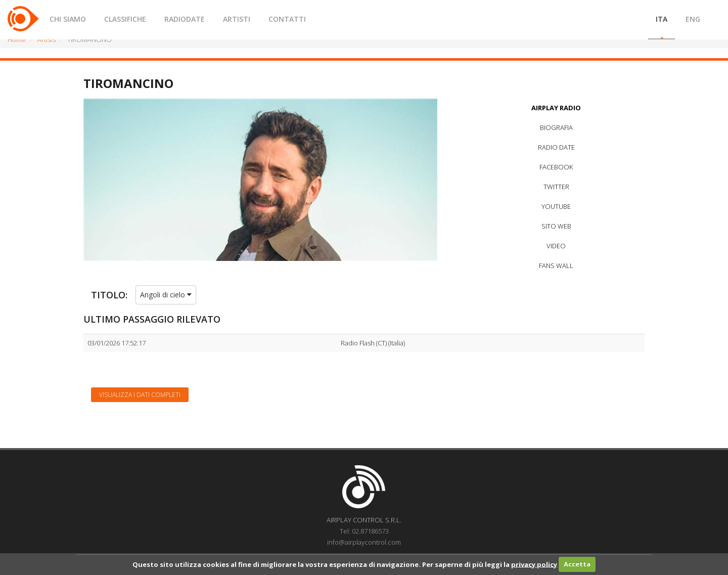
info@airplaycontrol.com (364, 542)
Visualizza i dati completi (140, 395)
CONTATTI (287, 19)
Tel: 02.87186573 (364, 531)
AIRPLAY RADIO (556, 108)
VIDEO (556, 246)
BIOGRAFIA (556, 127)
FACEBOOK (556, 167)
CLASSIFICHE (125, 19)
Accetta (577, 564)
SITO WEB (556, 226)
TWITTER (556, 187)
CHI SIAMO (68, 19)
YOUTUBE (556, 206)
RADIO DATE (556, 147)
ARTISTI (237, 19)
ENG (693, 19)
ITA (662, 19)
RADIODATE (185, 19)
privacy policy (534, 564)
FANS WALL (556, 266)
